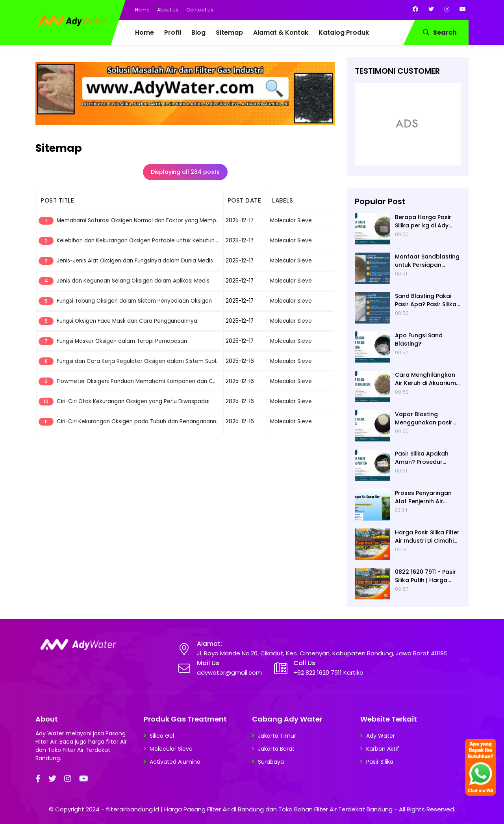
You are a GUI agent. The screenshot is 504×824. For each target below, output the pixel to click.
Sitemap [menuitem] (229, 33)
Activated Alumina (175, 762)
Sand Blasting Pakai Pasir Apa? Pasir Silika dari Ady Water (426, 300)
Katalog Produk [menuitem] (344, 33)
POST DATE (245, 200)
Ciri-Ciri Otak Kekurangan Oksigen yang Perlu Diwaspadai (133, 401)
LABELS (283, 200)
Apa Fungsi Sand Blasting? (419, 339)
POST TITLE (57, 200)
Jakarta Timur (277, 736)
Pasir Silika (380, 762)
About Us (168, 10)
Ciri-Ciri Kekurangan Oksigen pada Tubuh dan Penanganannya (140, 421)
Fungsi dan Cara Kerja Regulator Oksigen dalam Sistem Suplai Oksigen (150, 361)
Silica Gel (162, 736)
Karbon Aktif (383, 749)
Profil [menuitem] (173, 33)
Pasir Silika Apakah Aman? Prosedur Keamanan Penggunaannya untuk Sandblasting (427, 458)
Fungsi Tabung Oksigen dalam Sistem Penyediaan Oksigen (134, 301)
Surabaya (271, 762)
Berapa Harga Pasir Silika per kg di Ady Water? (423, 221)
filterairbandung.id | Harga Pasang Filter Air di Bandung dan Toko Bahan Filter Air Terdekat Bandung (249, 809)
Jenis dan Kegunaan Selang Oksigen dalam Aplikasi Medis (133, 281)
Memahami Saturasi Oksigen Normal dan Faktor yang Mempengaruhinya (153, 220)
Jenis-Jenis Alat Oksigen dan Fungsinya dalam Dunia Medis (135, 261)
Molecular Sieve (291, 220)
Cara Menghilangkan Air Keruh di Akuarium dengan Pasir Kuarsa (425, 379)
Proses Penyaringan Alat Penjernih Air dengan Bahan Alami (425, 497)
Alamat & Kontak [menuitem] (281, 33)
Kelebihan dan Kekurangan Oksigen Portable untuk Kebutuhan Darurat (150, 241)
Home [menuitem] (145, 33)
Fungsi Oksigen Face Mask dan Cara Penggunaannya (127, 321)
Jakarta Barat (276, 749)
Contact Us (200, 10)
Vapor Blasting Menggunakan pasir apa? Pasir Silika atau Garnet (426, 419)
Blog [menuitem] (198, 33)
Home (142, 10)
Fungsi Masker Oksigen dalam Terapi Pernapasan (122, 341)
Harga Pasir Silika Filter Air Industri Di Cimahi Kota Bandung (427, 537)
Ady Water (381, 736)
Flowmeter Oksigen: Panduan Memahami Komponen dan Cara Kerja (147, 381)
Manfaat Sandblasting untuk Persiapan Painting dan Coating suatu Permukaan (427, 261)
